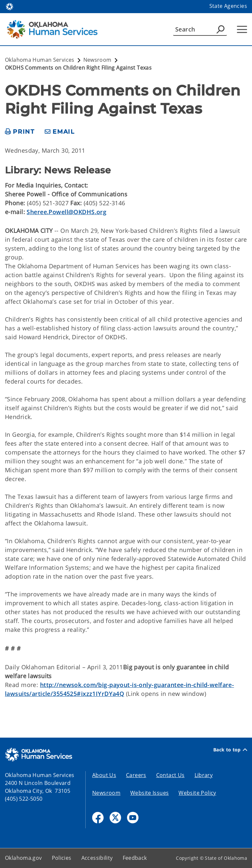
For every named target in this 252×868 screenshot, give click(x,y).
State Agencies (228, 6)
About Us (104, 775)
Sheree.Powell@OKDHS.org (66, 212)
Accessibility (97, 858)
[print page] (20, 132)
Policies (62, 858)
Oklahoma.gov (23, 858)
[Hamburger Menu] (242, 29)
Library (204, 775)
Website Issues (149, 793)
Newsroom (106, 793)
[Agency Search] (220, 29)
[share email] (60, 132)
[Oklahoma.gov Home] (10, 6)
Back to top (230, 750)
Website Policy (197, 793)
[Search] (200, 29)
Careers (136, 775)
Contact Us (170, 775)
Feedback (135, 858)
